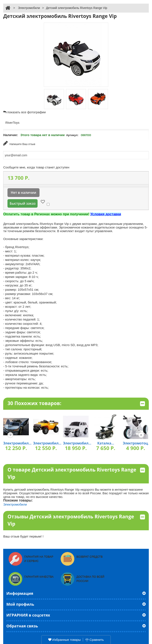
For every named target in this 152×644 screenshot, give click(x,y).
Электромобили (29, 8)
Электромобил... (17, 443)
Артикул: (72, 135)
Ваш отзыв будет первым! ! (23, 536)
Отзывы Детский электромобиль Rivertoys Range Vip (76, 520)
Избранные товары (64, 640)
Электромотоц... (137, 443)
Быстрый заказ (23, 203)
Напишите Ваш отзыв (19, 143)
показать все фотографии (26, 112)
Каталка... (106, 443)
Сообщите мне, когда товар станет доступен (36, 167)
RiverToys (13, 123)
